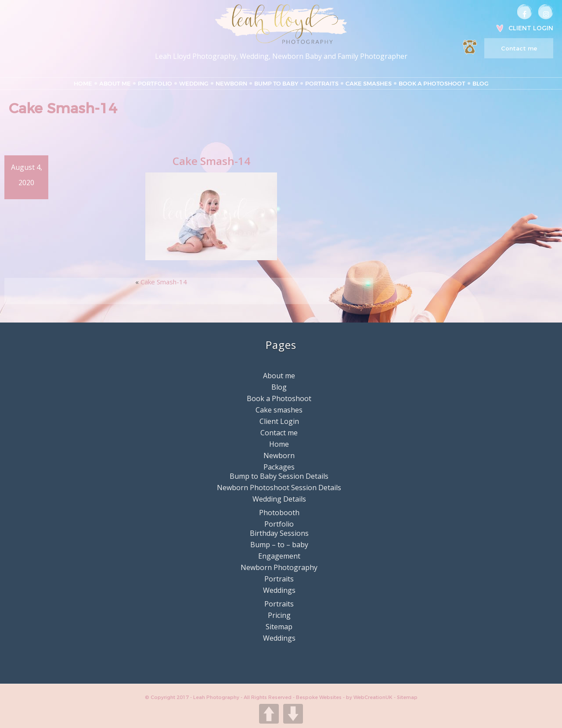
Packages (279, 467)
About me (115, 83)
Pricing (279, 615)
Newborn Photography (279, 567)
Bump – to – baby (279, 545)
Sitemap (279, 627)
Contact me (519, 48)
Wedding (194, 83)
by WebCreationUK (370, 697)
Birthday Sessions (279, 533)
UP (269, 714)
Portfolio (155, 83)
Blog (481, 83)
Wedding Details (279, 499)
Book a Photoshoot (432, 83)
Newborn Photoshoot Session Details (279, 488)
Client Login (531, 28)
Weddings (279, 590)
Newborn (231, 83)
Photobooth (279, 513)
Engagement (279, 556)
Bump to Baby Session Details (279, 476)
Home (83, 83)
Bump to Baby (276, 83)
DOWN (293, 714)
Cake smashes (369, 83)
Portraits (322, 83)
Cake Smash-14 (164, 282)
